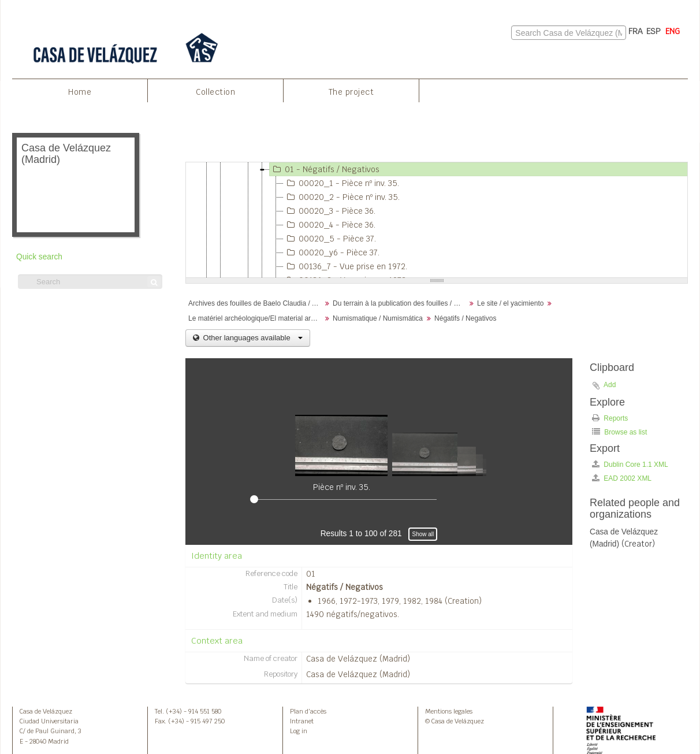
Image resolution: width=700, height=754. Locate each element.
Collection (215, 92)
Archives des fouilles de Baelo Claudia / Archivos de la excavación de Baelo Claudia (256, 303)
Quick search (39, 257)
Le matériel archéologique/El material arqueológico (256, 318)
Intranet (302, 721)
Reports (610, 418)
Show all (423, 534)
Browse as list (619, 432)
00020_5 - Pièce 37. (330, 239)
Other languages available (252, 338)
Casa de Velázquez (46, 711)
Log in (299, 731)
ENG (673, 31)
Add (610, 385)
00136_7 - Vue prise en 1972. (345, 266)
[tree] (437, 220)
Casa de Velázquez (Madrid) (358, 659)
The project (351, 92)
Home (80, 92)
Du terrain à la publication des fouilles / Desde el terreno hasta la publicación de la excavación (401, 303)
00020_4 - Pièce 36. (329, 225)
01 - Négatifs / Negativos (325, 169)
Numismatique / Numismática (378, 318)
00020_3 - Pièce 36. (329, 211)
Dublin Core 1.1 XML (630, 464)
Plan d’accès (308, 711)
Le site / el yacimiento (510, 303)
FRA (636, 31)
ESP (654, 31)
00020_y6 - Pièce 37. (332, 252)
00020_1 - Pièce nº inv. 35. (341, 183)
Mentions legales (449, 711)
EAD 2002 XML (622, 478)
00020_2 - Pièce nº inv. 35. (342, 197)
